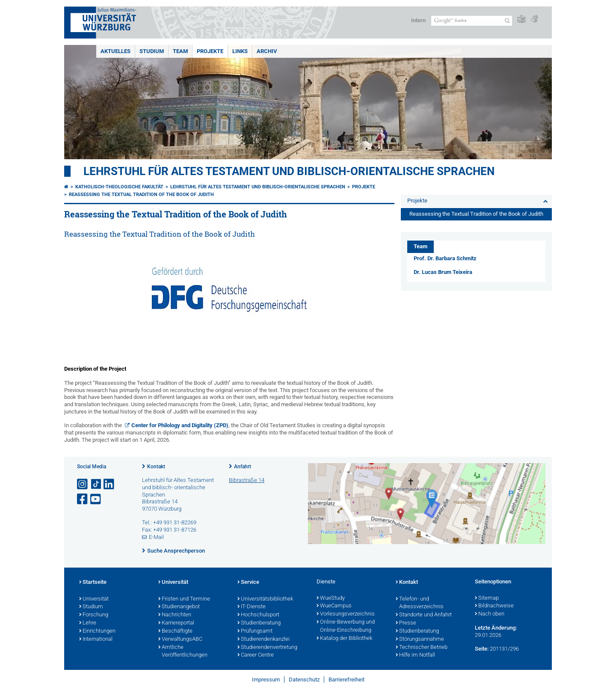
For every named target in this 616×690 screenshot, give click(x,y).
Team (180, 51)
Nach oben (490, 614)
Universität (94, 599)
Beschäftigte (175, 631)
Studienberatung (259, 623)
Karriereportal (176, 623)
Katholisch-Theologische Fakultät (119, 187)
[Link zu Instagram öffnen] (83, 484)
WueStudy (331, 598)
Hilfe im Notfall (415, 655)
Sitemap (487, 598)
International (96, 639)
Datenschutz (304, 680)
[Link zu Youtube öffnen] (96, 499)
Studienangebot (179, 607)
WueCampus (334, 606)
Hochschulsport (258, 615)
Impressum (266, 680)
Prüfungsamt (255, 631)
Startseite (93, 583)
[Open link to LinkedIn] (110, 484)
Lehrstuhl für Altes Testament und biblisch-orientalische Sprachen (289, 171)
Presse (406, 623)
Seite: (482, 649)
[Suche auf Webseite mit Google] (472, 21)
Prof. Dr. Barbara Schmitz (445, 258)
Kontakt (156, 467)
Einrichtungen (97, 631)
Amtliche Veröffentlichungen (183, 652)
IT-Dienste (252, 607)
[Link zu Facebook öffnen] (83, 499)
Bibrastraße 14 (247, 480)
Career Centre (256, 655)
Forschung (94, 615)
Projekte (210, 51)
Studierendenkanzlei (264, 639)
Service (248, 583)
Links (240, 51)
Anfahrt (243, 467)
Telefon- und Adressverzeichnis (420, 603)
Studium (152, 51)
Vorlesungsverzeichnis (346, 614)
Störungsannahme (420, 639)
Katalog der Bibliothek (344, 639)
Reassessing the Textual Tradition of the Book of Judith (141, 195)
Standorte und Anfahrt (424, 615)
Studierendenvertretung (267, 648)
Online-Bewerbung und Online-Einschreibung (346, 626)
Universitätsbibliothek (265, 599)
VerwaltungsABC (180, 639)
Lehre (88, 623)
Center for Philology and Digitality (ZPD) (180, 425)
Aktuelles (115, 51)
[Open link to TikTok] (96, 484)
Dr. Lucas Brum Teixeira (443, 272)
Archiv (267, 51)
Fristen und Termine (184, 599)
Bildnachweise (494, 606)
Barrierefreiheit (346, 680)
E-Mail (156, 537)
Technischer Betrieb (422, 648)
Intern (418, 20)
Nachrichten (175, 615)
